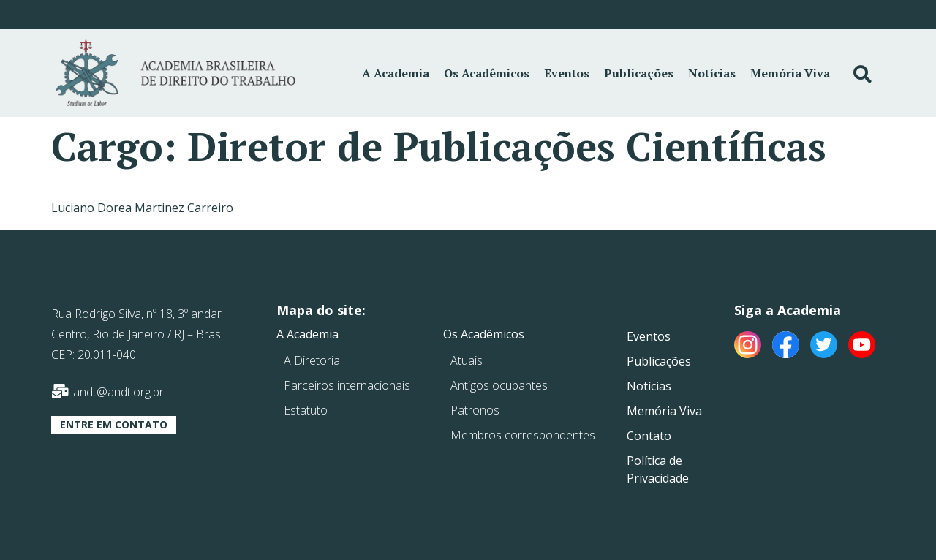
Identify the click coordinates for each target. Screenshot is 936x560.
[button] (114, 425)
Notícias (712, 73)
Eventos (567, 73)
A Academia (396, 73)
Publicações (639, 73)
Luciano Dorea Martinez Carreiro (142, 208)
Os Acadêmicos (487, 73)
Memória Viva (790, 73)
